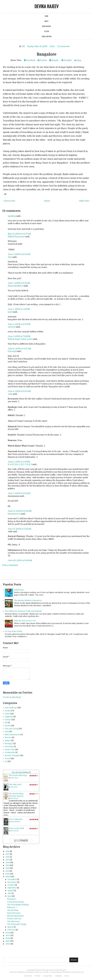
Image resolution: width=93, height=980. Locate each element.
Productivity (10, 752)
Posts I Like (10, 749)
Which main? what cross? (20, 339)
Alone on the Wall (16, 828)
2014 (7, 862)
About (46, 21)
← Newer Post (8, 201)
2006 (8, 938)
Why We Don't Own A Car (25, 621)
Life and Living (11, 729)
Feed (67, 976)
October (11, 885)
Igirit (10, 312)
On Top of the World (13, 631)
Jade (10, 394)
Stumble (67, 60)
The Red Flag (13, 910)
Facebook (30, 60)
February (11, 930)
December (12, 879)
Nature (8, 740)
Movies (8, 737)
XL (6, 761)
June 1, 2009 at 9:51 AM (19, 283)
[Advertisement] (31, 951)
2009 (8, 877)
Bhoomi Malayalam (15, 916)
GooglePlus (48, 976)
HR (6, 723)
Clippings (9, 717)
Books (8, 711)
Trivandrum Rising (15, 902)
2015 (7, 860)
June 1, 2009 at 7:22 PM (19, 336)
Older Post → (85, 201)
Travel (8, 758)
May (9, 896)
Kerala (8, 726)
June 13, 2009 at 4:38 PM (20, 511)
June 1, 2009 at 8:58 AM (19, 254)
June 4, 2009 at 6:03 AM (19, 391)
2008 (8, 933)
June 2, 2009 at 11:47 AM (19, 349)
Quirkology (19, 590)
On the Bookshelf (21, 772)
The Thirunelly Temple (17, 924)
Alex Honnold (15, 831)
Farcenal (12, 351)
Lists (7, 732)
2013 (7, 865)
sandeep (12, 216)
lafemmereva (14, 514)
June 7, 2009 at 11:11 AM (19, 493)
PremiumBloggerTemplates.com (62, 972)
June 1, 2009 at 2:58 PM (19, 324)
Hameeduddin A (15, 286)
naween (12, 327)
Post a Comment (10, 565)
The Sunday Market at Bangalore (28, 600)
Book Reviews (47, 26)
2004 (8, 944)
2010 (8, 874)
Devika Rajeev (46, 6)
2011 (7, 871)
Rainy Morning (14, 913)
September (12, 888)
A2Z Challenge (11, 708)
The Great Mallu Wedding (18, 905)
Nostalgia (9, 744)
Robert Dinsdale (15, 822)
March (10, 927)
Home (46, 16)
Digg (78, 60)
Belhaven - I (12, 907)
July (9, 893)
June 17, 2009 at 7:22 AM (19, 529)
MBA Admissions (12, 735)
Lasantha (45, 972)
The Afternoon (13, 921)
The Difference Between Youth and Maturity (23, 611)
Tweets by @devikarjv (12, 697)
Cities (52, 46)
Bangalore (47, 54)
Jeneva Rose (14, 778)
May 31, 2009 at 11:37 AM (19, 234)
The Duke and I (15, 784)
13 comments (63, 46)
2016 (8, 857)
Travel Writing (46, 36)
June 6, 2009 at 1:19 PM (19, 462)
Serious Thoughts (12, 755)
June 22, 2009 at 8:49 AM (20, 560)
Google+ (54, 60)
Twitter (42, 60)
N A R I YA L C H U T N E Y (20, 464)
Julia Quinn (14, 787)
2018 (7, 851)
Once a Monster (16, 819)
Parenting (9, 746)
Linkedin (58, 976)
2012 (7, 868)
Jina (10, 257)
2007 (8, 935)
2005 (8, 941)
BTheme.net (79, 972)
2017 (7, 854)
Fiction (47, 31)
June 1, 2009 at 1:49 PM (19, 309)
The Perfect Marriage (18, 775)
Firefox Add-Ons (14, 919)
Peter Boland (14, 798)
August (10, 891)
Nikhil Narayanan (16, 237)
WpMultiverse (22, 972)
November (12, 882)
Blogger (63, 970)
